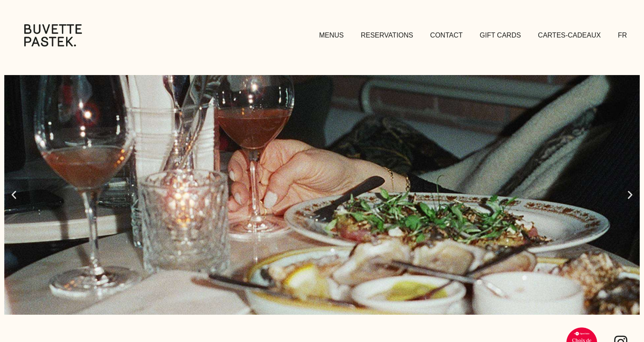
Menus (331, 35)
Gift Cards (500, 35)
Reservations (387, 35)
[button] (14, 195)
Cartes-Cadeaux (569, 35)
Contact (447, 35)
